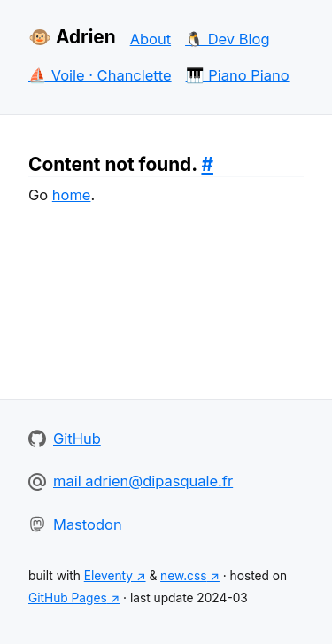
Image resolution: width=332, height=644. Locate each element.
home (72, 195)
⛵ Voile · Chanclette (100, 75)
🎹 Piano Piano (238, 75)
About (151, 39)
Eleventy (108, 576)
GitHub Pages (68, 598)
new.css (183, 576)
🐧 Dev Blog (227, 39)
